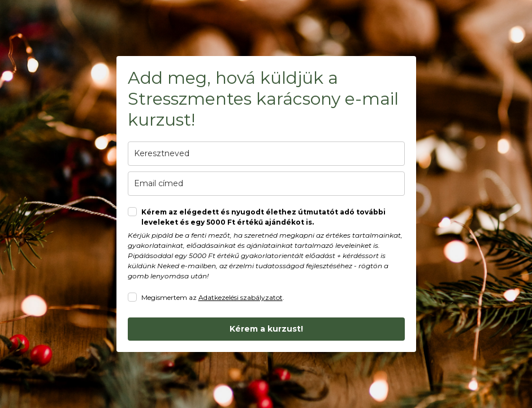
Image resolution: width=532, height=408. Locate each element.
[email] (266, 184)
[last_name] (266, 154)
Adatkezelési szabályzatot (241, 297)
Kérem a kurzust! (266, 329)
